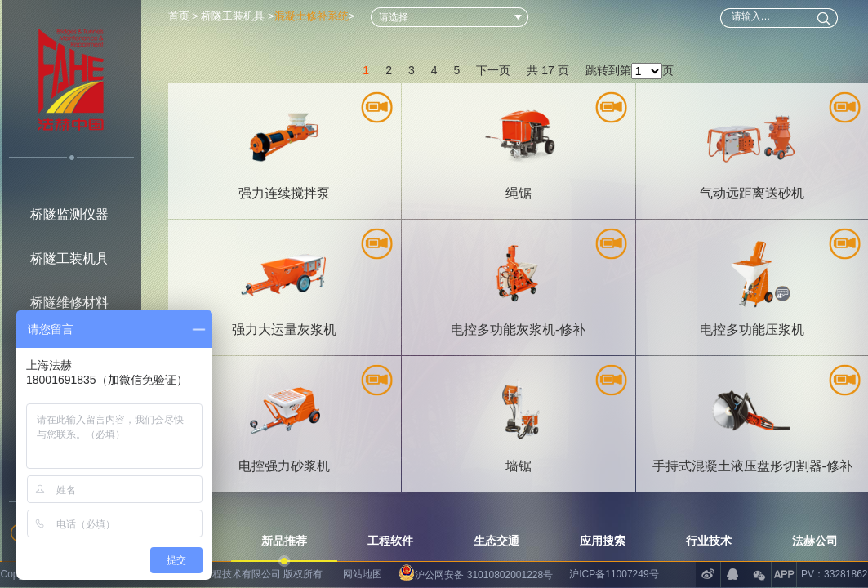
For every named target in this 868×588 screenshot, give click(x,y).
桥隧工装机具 (69, 258)
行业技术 (709, 541)
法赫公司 (815, 541)
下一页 (493, 70)
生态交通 (496, 541)
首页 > (185, 16)
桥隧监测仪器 (69, 214)
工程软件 (390, 541)
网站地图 (363, 574)
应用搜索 (603, 541)
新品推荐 (284, 541)
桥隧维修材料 (69, 303)
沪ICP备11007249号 (614, 574)
